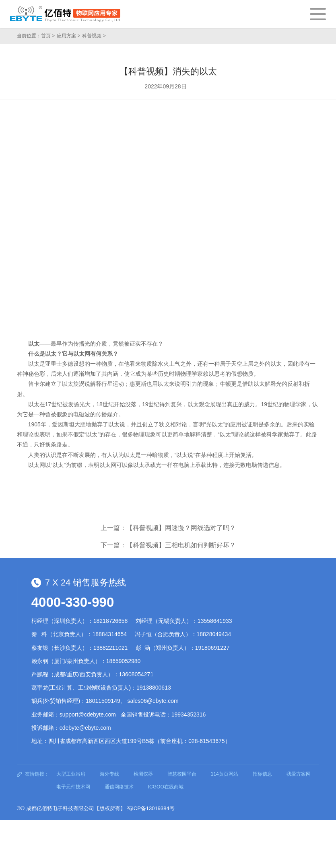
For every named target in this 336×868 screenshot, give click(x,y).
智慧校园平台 (182, 774)
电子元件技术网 (73, 787)
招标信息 (262, 774)
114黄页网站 (225, 774)
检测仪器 (143, 774)
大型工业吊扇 (71, 774)
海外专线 (109, 774)
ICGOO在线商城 (166, 787)
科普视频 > (94, 36)
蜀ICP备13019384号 (151, 808)
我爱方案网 (299, 774)
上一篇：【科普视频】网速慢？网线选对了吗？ (168, 528)
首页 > (48, 36)
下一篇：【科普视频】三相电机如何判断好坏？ (168, 545)
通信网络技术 (119, 787)
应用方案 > (68, 36)
